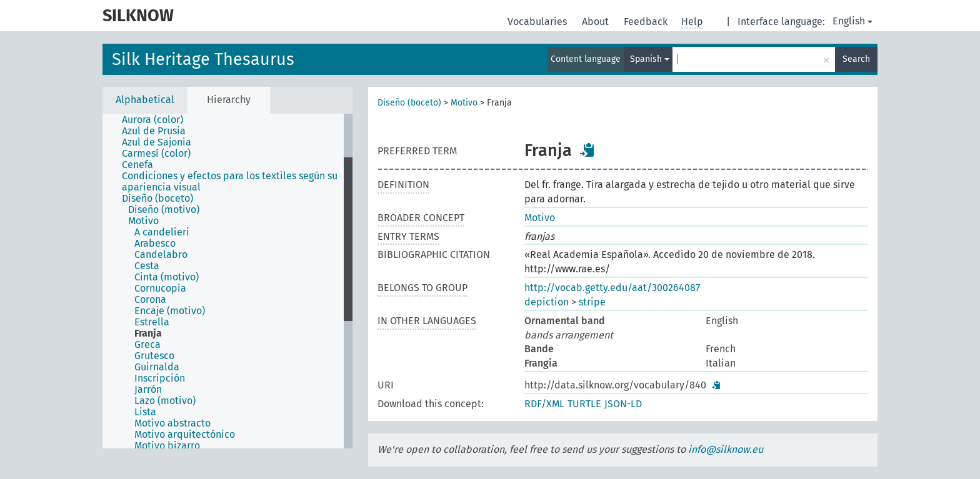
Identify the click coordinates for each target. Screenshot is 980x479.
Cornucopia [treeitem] (160, 289)
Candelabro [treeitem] (161, 255)
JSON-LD (623, 404)
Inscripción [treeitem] (160, 378)
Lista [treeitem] (145, 412)
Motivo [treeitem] (143, 221)
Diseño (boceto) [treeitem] (157, 199)
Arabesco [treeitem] (155, 244)
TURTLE (584, 404)
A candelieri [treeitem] (162, 232)
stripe (592, 302)
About (597, 22)
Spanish (650, 59)
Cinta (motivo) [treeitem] (167, 277)
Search (856, 59)
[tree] (227, 281)
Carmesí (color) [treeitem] (156, 154)
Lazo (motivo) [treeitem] (165, 401)
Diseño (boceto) (409, 103)
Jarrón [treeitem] (148, 390)
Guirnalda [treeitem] (157, 367)
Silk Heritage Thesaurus (203, 59)
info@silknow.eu (726, 449)
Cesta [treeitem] (147, 266)
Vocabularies (538, 22)
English (852, 21)
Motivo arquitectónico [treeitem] (185, 435)
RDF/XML (544, 404)
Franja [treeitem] (148, 333)
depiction (547, 302)
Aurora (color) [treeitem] (152, 120)
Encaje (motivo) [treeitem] (170, 311)
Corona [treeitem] (150, 300)
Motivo (464, 103)
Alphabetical (145, 100)
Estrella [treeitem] (152, 322)
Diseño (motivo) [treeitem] (164, 210)
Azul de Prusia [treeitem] (154, 131)
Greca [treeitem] (147, 345)
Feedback (647, 22)
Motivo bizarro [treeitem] (167, 446)
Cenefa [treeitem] (137, 165)
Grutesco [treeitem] (154, 356)
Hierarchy (229, 100)
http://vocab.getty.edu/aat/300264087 (612, 288)
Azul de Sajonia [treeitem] (157, 142)
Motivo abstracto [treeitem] (172, 423)
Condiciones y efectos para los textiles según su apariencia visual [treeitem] (230, 182)
